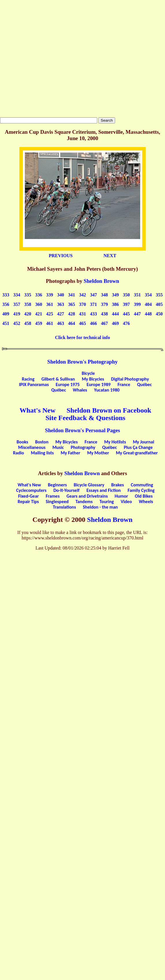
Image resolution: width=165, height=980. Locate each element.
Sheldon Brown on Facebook (109, 410)
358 (28, 304)
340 (61, 295)
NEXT (110, 256)
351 (137, 295)
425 (50, 314)
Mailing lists (42, 453)
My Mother (98, 453)
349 (115, 295)
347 (93, 295)
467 (104, 323)
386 (115, 304)
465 (82, 323)
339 (50, 295)
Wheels (146, 502)
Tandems (84, 502)
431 (82, 314)
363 (61, 304)
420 (28, 314)
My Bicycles (93, 379)
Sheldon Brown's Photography (82, 362)
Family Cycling (141, 490)
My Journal (144, 442)
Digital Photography (130, 379)
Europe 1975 (68, 384)
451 (6, 323)
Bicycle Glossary (89, 485)
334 (17, 295)
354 (148, 295)
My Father (70, 453)
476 (126, 323)
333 (6, 295)
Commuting (142, 485)
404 (148, 304)
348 (104, 295)
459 (39, 323)
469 (115, 323)
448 (148, 314)
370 (82, 304)
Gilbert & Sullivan (58, 379)
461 (50, 323)
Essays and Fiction (104, 490)
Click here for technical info (83, 337)
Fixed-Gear (29, 496)
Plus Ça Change (138, 447)
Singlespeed (57, 502)
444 (115, 314)
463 (61, 323)
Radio (18, 453)
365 (72, 304)
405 (159, 304)
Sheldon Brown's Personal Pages (82, 430)
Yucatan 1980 (107, 390)
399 (137, 304)
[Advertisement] (54, 59)
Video (126, 502)
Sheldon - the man (100, 507)
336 (39, 295)
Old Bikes (144, 496)
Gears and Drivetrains (87, 496)
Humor (121, 496)
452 (17, 323)
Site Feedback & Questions (86, 418)
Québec (144, 384)
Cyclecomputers (31, 490)
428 (72, 314)
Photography (83, 447)
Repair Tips (28, 502)
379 (104, 304)
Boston (42, 442)
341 (72, 295)
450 (159, 314)
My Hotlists (115, 442)
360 (39, 304)
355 (159, 295)
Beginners (57, 485)
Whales (80, 390)
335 (28, 295)
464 (72, 323)
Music (58, 447)
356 (6, 304)
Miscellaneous (32, 447)
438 (104, 314)
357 (17, 304)
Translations (64, 507)
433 (93, 314)
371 (93, 304)
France (124, 384)
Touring (107, 502)
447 (137, 314)
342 (82, 295)
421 (39, 314)
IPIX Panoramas (34, 384)
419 (17, 314)
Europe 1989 (99, 384)
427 (61, 314)
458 (28, 323)
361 (50, 304)
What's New (38, 410)
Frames (53, 496)
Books (22, 442)
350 (126, 295)
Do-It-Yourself (66, 490)
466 (93, 323)
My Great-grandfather (137, 453)
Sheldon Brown (101, 281)
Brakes (118, 485)
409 (6, 314)
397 (126, 304)
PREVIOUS (61, 256)
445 (126, 314)
